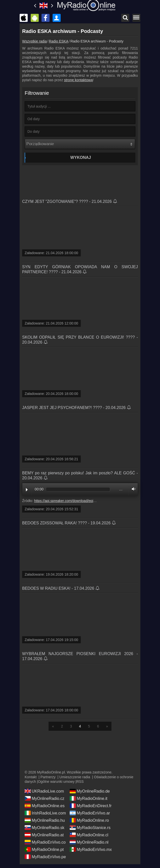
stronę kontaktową (78, 80)
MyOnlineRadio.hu (45, 820)
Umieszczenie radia (75, 777)
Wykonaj (81, 157)
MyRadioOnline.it (89, 798)
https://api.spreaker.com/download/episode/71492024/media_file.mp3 (88, 501)
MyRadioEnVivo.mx (91, 849)
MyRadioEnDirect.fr (91, 806)
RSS (80, 782)
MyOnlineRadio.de (90, 791)
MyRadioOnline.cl (89, 835)
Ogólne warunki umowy (56, 782)
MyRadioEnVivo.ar (90, 813)
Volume (132, 489)
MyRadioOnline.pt (44, 849)
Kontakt (31, 777)
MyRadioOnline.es (45, 806)
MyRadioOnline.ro (89, 820)
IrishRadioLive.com (45, 813)
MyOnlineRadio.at (44, 835)
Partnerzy (48, 777)
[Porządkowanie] (80, 144)
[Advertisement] (80, 180)
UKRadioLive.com (44, 791)
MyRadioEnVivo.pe (45, 857)
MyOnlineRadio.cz (45, 798)
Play (27, 490)
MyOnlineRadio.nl (89, 842)
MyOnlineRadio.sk (45, 828)
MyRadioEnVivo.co (45, 842)
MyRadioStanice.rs (90, 828)
